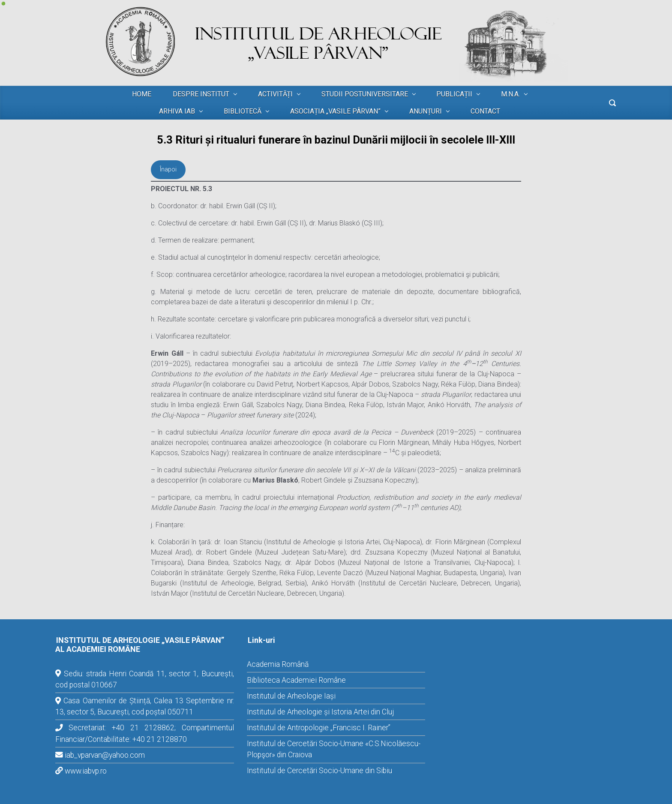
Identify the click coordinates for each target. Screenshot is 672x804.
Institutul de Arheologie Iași (291, 696)
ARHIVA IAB (177, 111)
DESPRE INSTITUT (201, 94)
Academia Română (278, 664)
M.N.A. (510, 94)
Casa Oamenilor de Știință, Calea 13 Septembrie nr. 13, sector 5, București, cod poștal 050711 (145, 706)
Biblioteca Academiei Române (296, 680)
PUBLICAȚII (454, 94)
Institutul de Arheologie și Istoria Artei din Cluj (320, 712)
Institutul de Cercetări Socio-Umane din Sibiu (319, 771)
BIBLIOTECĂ (243, 111)
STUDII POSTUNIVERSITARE (365, 94)
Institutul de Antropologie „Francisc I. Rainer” (319, 728)
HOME (142, 94)
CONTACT (485, 111)
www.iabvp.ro (86, 771)
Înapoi (168, 169)
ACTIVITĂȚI (275, 94)
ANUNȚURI (426, 111)
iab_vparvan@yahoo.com (105, 755)
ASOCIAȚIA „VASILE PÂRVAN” (335, 111)
